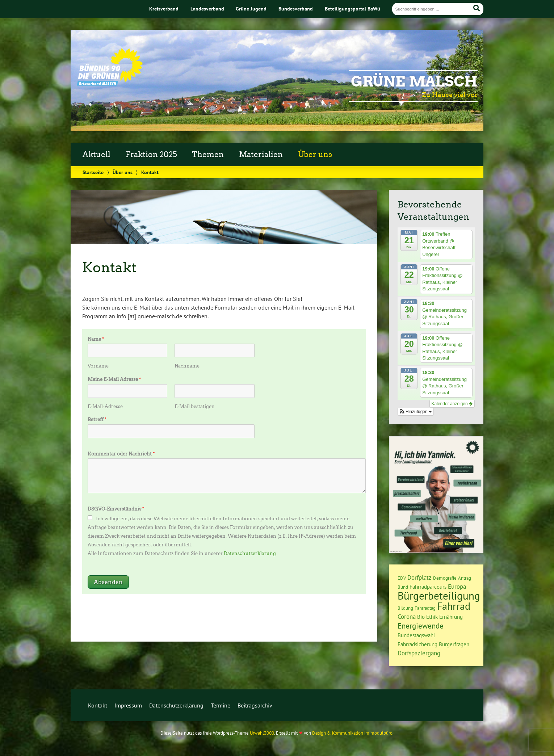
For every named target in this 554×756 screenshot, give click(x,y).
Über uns (315, 155)
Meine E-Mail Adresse (114, 379)
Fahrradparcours (428, 587)
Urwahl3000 (262, 733)
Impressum (128, 705)
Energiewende (421, 626)
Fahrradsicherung (417, 644)
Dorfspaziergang (419, 653)
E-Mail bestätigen (195, 406)
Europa (457, 587)
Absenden (108, 582)
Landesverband (207, 9)
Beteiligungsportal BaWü (352, 9)
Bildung (405, 608)
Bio (421, 617)
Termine (221, 705)
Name (96, 339)
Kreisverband (164, 9)
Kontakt (98, 705)
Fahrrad (454, 606)
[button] (416, 412)
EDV (402, 578)
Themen (208, 155)
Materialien (261, 155)
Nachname (187, 366)
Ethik (432, 617)
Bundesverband (296, 9)
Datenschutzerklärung (250, 553)
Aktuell (96, 155)
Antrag (465, 578)
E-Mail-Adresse (105, 406)
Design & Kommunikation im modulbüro (352, 733)
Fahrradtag (425, 608)
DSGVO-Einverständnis (116, 509)
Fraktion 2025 (151, 155)
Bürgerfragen (454, 644)
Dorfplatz (419, 577)
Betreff (97, 419)
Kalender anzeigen (452, 404)
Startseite (93, 172)
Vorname (98, 366)
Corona (407, 617)
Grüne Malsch (414, 81)
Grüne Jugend (251, 9)
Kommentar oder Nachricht (121, 454)
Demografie (445, 578)
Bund (403, 587)
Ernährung (451, 617)
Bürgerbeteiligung (439, 596)
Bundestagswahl (416, 635)
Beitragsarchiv (255, 705)
